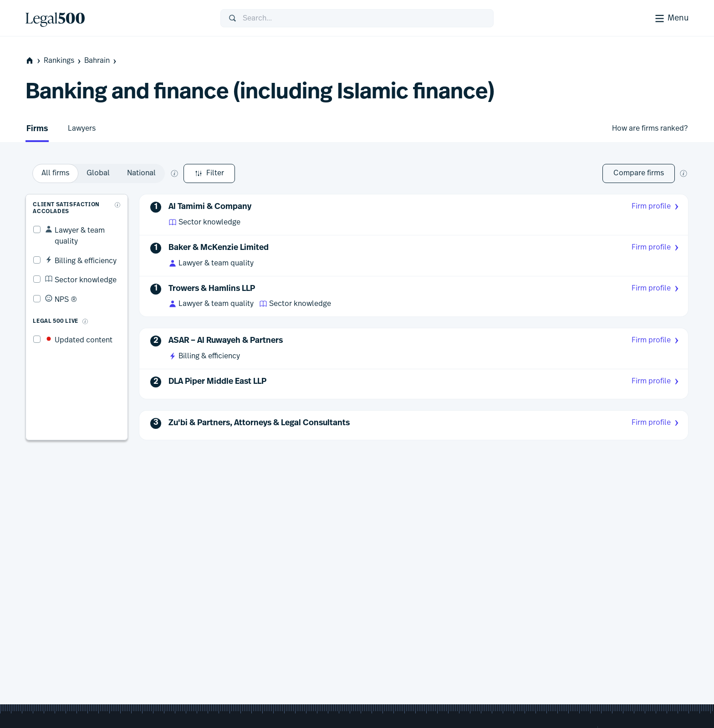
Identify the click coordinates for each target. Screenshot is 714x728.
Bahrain (101, 61)
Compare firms (639, 173)
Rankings (63, 61)
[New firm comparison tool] (683, 173)
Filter (51, 173)
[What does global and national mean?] (281, 173)
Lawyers (82, 128)
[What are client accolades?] (119, 197)
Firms (37, 129)
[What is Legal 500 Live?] (77, 303)
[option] (162, 173)
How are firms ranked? (650, 128)
